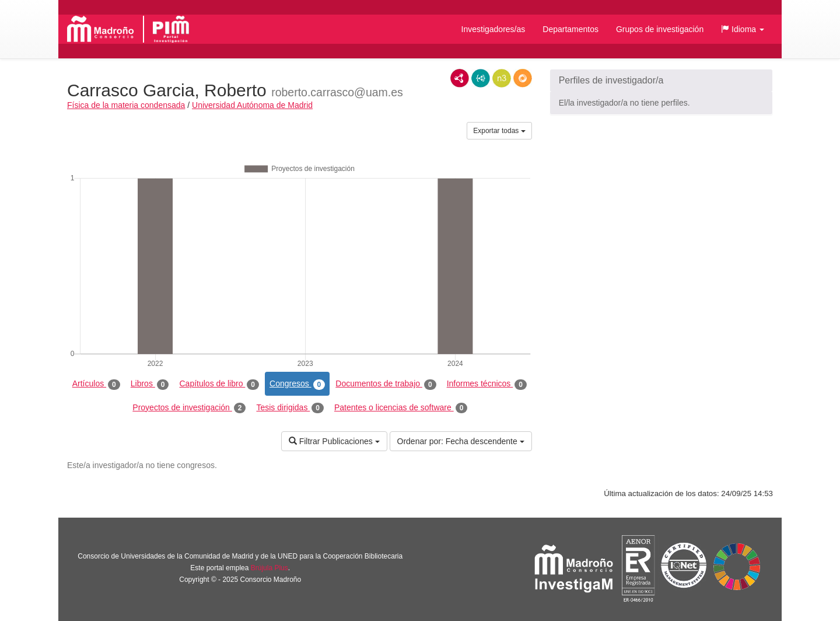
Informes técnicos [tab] (487, 384)
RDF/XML (460, 78)
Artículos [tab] (96, 384)
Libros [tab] (150, 384)
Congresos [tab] (297, 384)
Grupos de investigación (660, 29)
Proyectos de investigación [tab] (189, 408)
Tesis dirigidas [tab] (290, 408)
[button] (743, 29)
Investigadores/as (494, 29)
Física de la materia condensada (126, 105)
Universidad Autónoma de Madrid (252, 105)
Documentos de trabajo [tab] (386, 384)
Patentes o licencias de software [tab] (401, 408)
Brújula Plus (269, 568)
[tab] (661, 81)
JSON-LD (481, 78)
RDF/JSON (523, 78)
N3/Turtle (502, 78)
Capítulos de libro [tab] (219, 384)
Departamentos (570, 29)
